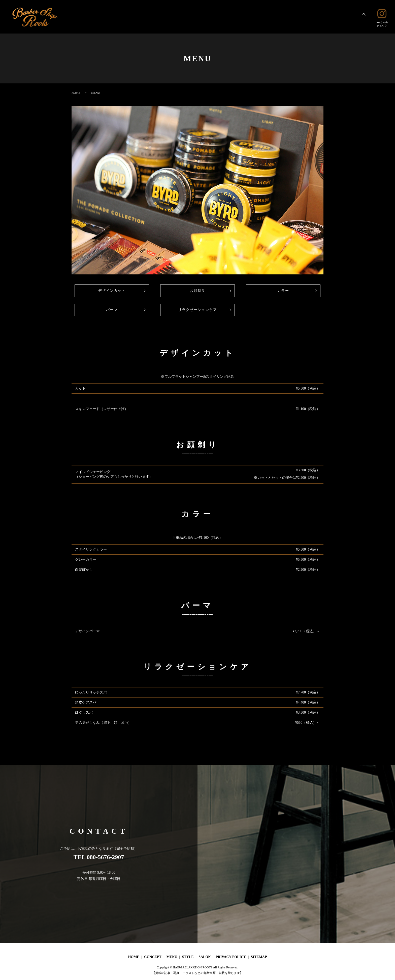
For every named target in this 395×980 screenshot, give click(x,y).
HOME (270, 17)
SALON (348, 17)
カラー (283, 291)
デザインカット (112, 291)
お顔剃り (197, 291)
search (364, 17)
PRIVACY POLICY (231, 957)
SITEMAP (259, 957)
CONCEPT (291, 17)
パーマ (112, 310)
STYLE (329, 17)
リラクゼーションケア (197, 310)
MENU (311, 17)
